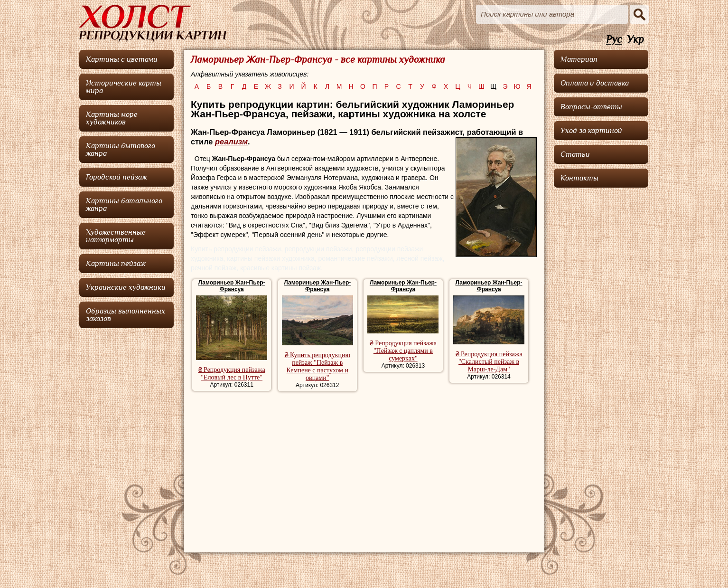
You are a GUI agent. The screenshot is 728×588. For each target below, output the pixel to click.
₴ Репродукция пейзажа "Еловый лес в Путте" (232, 374)
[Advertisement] (364, 467)
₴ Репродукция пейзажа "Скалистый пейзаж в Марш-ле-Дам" (489, 362)
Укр (635, 40)
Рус (614, 40)
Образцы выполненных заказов (126, 315)
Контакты (579, 178)
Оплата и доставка (595, 83)
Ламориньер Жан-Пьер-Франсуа (232, 286)
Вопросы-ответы (591, 107)
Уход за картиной (591, 131)
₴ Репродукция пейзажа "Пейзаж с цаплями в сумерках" (403, 351)
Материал (579, 59)
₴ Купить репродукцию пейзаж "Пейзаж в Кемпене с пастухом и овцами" (317, 366)
